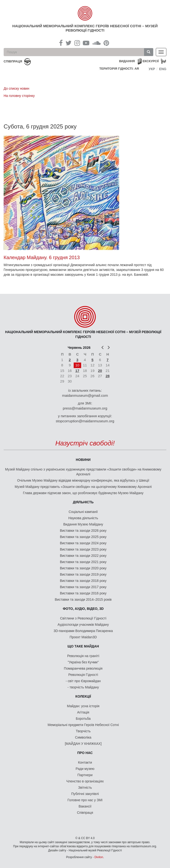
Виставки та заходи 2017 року (83, 587)
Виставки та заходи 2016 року (83, 593)
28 (108, 376)
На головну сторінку (19, 96)
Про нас (85, 753)
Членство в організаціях (85, 781)
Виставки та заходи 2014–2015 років (83, 599)
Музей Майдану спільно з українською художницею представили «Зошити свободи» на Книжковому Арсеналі (83, 472)
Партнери (85, 775)
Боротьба (83, 719)
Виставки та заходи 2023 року (83, 549)
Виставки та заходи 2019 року (83, 574)
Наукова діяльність (83, 518)
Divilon (99, 857)
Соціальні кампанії (83, 512)
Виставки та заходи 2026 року (83, 531)
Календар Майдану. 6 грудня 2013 (42, 257)
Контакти (85, 762)
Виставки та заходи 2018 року (83, 581)
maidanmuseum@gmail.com (85, 395)
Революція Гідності (83, 675)
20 (100, 371)
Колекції (83, 696)
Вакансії (85, 806)
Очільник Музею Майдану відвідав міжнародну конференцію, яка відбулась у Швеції (83, 480)
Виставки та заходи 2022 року (83, 556)
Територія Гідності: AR (119, 69)
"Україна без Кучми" (83, 662)
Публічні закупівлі (85, 794)
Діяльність (83, 502)
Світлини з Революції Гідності (83, 618)
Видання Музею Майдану (83, 524)
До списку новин (16, 88)
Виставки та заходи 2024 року (83, 543)
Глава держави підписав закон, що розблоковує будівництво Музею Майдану (83, 493)
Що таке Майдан (83, 646)
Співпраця (85, 813)
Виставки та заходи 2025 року (83, 537)
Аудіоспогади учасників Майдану (83, 625)
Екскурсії (151, 61)
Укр (152, 69)
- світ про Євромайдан (83, 681)
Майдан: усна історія (83, 706)
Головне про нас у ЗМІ (85, 800)
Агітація (83, 712)
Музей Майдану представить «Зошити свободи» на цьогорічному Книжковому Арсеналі (83, 487)
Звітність (85, 787)
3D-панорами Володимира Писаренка (83, 631)
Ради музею (85, 769)
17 (77, 371)
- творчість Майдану (83, 687)
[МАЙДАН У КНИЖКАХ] (83, 744)
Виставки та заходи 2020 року (83, 568)
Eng (163, 69)
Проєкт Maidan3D (83, 637)
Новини (83, 460)
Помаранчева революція (83, 668)
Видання (127, 61)
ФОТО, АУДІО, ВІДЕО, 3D (83, 609)
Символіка (83, 737)
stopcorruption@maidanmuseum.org (85, 421)
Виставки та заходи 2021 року (83, 562)
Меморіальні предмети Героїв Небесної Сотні (83, 725)
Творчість (83, 731)
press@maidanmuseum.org (85, 408)
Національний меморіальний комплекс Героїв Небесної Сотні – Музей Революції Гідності (85, 28)
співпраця (13, 61)
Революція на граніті (83, 656)
